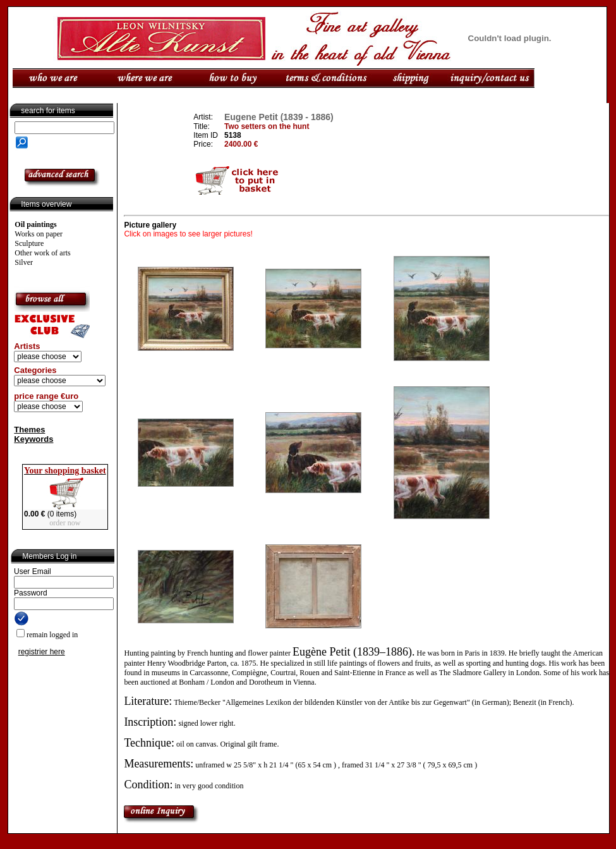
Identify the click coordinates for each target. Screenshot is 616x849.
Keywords (33, 439)
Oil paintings (35, 224)
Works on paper (39, 234)
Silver (24, 262)
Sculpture (29, 243)
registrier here (42, 652)
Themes (29, 430)
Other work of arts (42, 253)
